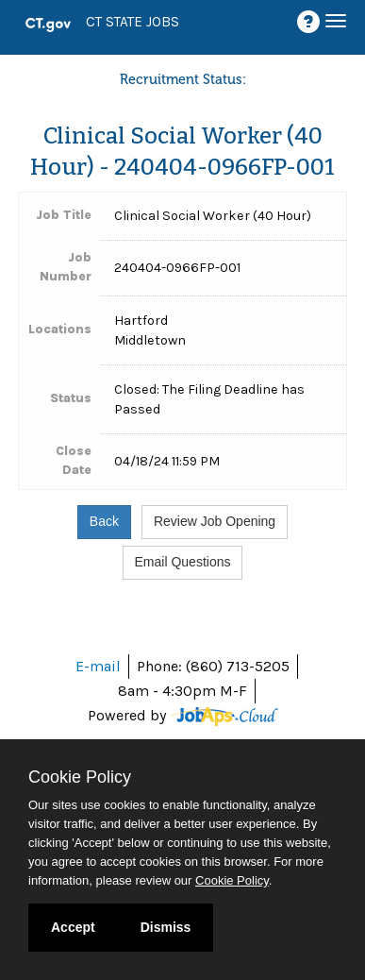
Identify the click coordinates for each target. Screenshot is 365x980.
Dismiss (166, 927)
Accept (73, 927)
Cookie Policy (80, 777)
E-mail (98, 666)
